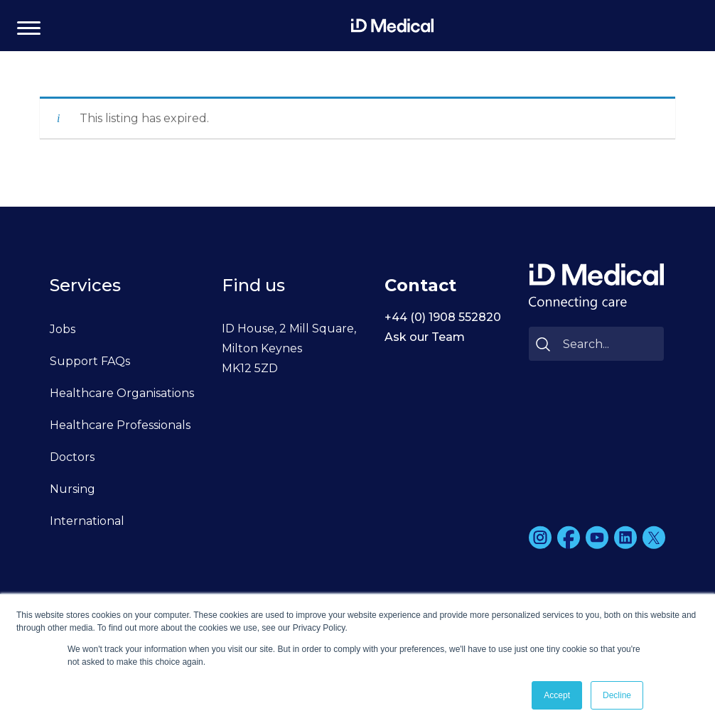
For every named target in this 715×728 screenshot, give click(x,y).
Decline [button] (617, 695)
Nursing (72, 489)
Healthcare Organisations (122, 393)
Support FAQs (90, 361)
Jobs (63, 329)
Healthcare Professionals (120, 425)
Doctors (72, 457)
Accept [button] (557, 695)
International (87, 521)
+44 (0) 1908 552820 (443, 317)
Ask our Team (425, 337)
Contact (420, 285)
